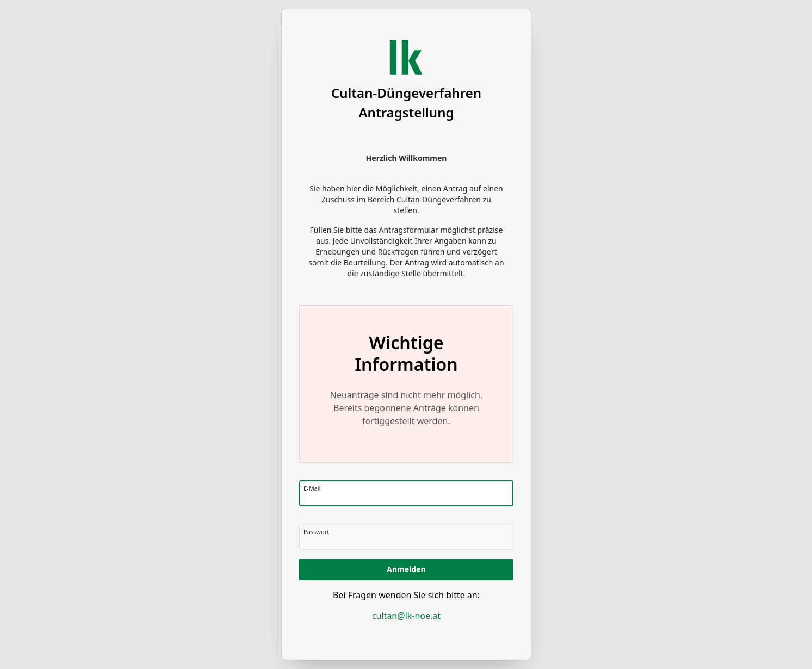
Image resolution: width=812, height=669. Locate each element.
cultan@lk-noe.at (406, 616)
